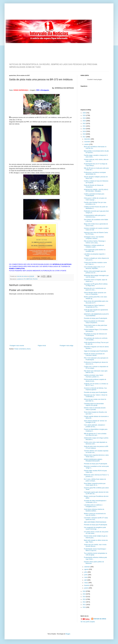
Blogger (68, 634)
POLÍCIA (35, 279)
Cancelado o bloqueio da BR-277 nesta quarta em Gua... (96, 519)
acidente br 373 (21, 279)
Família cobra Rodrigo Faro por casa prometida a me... (95, 203)
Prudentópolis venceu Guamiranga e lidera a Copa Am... (95, 550)
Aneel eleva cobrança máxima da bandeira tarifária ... (94, 510)
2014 (84, 597)
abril (86, 580)
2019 (84, 131)
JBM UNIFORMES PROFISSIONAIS (95, 522)
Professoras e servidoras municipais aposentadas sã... (95, 173)
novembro (88, 142)
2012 (84, 602)
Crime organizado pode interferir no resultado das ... (95, 250)
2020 (84, 129)
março (86, 583)
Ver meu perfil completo (88, 622)
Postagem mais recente (17, 346)
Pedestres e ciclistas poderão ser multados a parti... (94, 246)
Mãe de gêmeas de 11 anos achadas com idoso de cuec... (95, 434)
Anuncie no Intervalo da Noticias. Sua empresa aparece (95, 389)
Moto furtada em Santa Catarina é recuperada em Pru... (94, 306)
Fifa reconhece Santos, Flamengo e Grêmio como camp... (95, 242)
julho (86, 572)
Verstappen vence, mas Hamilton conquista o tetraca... (94, 238)
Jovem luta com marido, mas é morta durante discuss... (95, 545)
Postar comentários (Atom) (23, 349)
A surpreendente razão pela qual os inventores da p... (95, 216)
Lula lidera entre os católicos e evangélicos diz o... (93, 506)
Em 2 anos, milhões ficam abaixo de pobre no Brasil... (95, 480)
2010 (84, 607)
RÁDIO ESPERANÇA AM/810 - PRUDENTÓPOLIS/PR (93, 460)
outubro (87, 144)
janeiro (87, 588)
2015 (84, 594)
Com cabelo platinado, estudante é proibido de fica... (94, 426)
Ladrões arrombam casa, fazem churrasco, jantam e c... (94, 376)
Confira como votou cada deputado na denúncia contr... (95, 443)
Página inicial (42, 346)
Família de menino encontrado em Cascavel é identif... (94, 355)
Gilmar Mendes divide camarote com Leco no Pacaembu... (95, 293)
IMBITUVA (29, 279)
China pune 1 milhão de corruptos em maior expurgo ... (95, 199)
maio (86, 577)
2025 (84, 115)
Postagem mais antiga (66, 346)
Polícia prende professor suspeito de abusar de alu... (95, 380)
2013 (84, 599)
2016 (84, 591)
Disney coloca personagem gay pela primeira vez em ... (95, 272)
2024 (84, 118)
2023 (84, 121)
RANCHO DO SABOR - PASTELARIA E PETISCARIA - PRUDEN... (96, 190)
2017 (84, 137)
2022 (84, 123)
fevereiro (87, 585)
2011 (84, 605)
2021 (84, 126)
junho (86, 575)
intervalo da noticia (22, 276)
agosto (87, 569)
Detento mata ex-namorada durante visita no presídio (95, 409)
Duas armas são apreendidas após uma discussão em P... (96, 302)
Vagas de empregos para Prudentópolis (96, 351)
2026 (84, 113)
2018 (84, 134)
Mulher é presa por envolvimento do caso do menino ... (95, 514)
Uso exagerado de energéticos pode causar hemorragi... (95, 528)
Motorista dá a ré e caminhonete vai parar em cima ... (95, 289)
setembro (87, 567)
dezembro (88, 139)
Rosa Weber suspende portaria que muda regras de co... (95, 484)
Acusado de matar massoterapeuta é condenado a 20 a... (95, 501)
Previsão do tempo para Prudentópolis (96, 318)
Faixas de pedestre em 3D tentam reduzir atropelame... (94, 322)
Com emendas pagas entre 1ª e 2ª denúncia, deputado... (94, 268)
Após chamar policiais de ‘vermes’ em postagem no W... (95, 422)
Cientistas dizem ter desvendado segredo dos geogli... (94, 404)
